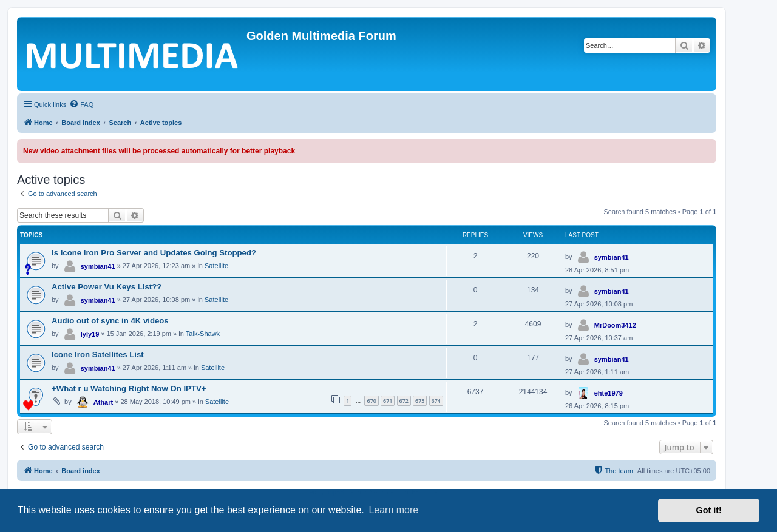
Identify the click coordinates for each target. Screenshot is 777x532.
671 (388, 401)
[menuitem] (81, 104)
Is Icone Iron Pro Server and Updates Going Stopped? (154, 253)
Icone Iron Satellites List (98, 355)
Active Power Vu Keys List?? (107, 287)
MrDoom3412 (615, 325)
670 (371, 401)
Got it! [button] (709, 510)
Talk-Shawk (203, 334)
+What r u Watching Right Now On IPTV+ (129, 389)
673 (420, 401)
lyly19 (90, 334)
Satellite (216, 266)
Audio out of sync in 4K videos (110, 321)
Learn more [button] (393, 510)
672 (404, 401)
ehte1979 (609, 393)
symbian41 (98, 266)
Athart (103, 402)
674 (436, 401)
